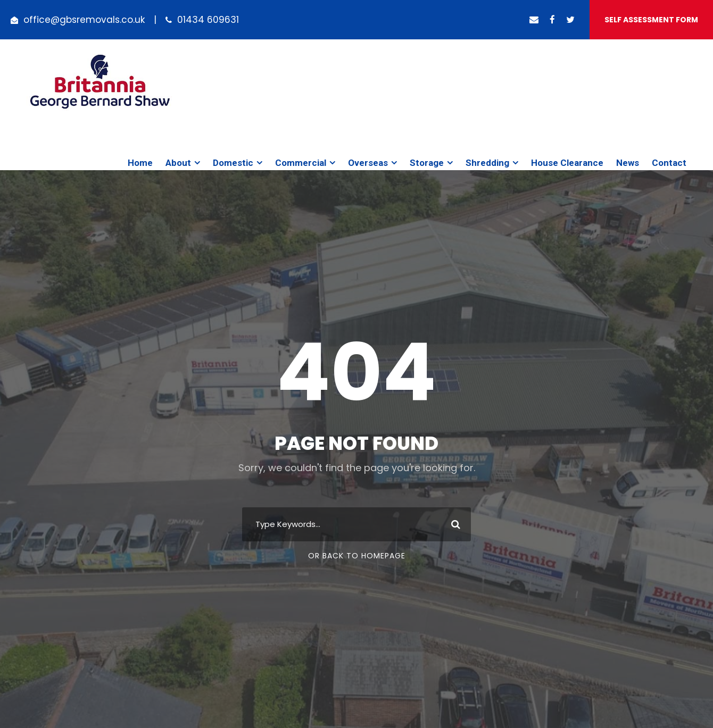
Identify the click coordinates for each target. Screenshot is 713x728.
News (628, 163)
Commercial (301, 163)
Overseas (368, 163)
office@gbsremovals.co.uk (84, 20)
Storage (427, 163)
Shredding (487, 163)
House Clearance (567, 163)
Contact (669, 163)
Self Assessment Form (651, 20)
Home (140, 163)
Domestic (233, 163)
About (178, 163)
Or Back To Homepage (357, 556)
